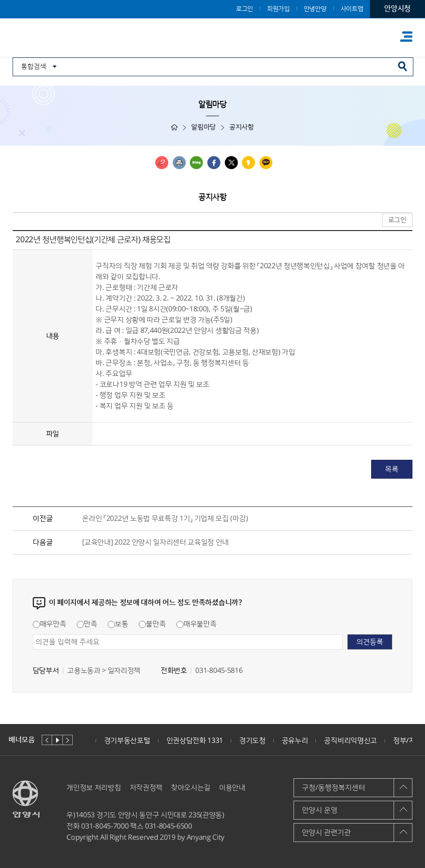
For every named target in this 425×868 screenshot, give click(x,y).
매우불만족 (196, 624)
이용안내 (232, 788)
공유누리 (295, 741)
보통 (118, 624)
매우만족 (50, 624)
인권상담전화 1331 (195, 741)
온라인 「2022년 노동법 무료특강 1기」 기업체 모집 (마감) (165, 519)
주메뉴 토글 (406, 37)
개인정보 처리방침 (94, 788)
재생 (57, 740)
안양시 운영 (320, 810)
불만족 (152, 624)
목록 (392, 469)
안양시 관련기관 (326, 833)
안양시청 (397, 9)
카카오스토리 (248, 163)
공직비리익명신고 (350, 741)
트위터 (231, 163)
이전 (47, 740)
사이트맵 (352, 9)
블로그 (196, 163)
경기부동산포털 (127, 741)
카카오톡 (266, 163)
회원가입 (278, 9)
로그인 (245, 9)
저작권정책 (146, 788)
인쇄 (179, 163)
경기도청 (252, 741)
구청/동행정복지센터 (334, 788)
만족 (87, 624)
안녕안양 (315, 9)
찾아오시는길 (191, 788)
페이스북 (214, 163)
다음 (68, 740)
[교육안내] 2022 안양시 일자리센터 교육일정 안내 (156, 542)
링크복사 (162, 163)
